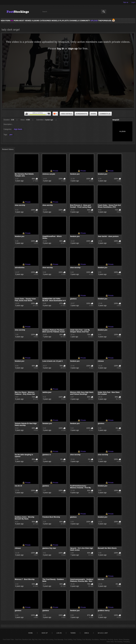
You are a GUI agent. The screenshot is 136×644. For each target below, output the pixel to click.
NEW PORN (6, 21)
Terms (73, 633)
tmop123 (116, 120)
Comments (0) (105, 114)
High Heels (18, 129)
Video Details (67, 114)
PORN (15, 21)
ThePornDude (105, 21)
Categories (45, 21)
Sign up (126, 2)
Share (93, 114)
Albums (36, 21)
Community (85, 21)
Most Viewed (25, 21)
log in (60, 49)
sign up (73, 49)
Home (30, 633)
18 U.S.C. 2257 (103, 633)
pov (11, 135)
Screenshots (81, 114)
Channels (74, 21)
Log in (133, 2)
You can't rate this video (27, 114)
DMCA (87, 633)
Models (55, 21)
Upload (94, 21)
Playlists (64, 21)
